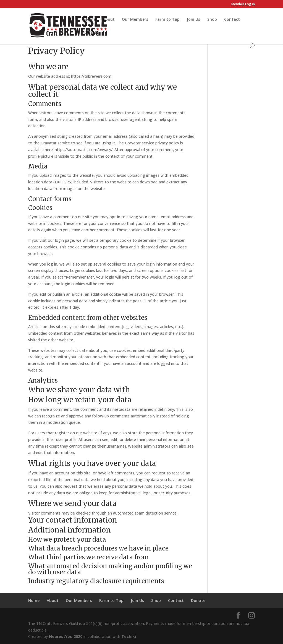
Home (90, 20)
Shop (212, 20)
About (109, 20)
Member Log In (243, 4)
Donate (91, 33)
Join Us (193, 20)
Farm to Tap (167, 20)
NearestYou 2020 (66, 636)
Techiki (129, 636)
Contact (232, 20)
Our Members (135, 20)
